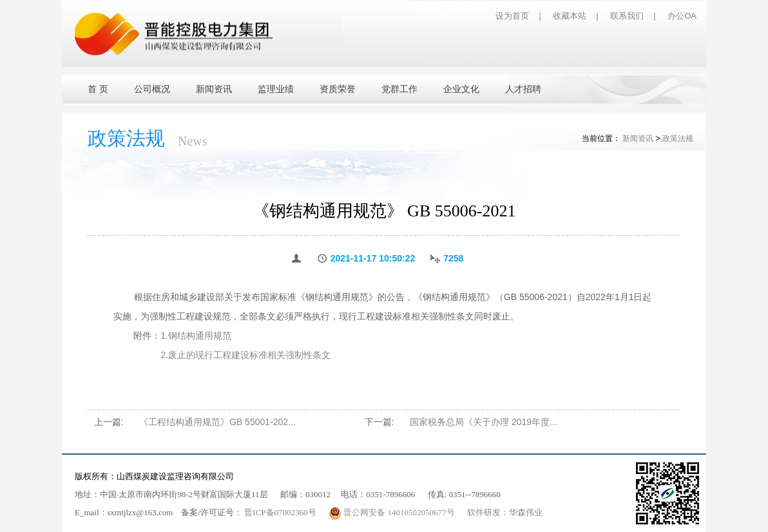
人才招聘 (523, 89)
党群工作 (399, 89)
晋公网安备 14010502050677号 (393, 512)
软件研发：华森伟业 (505, 512)
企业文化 (461, 89)
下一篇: (379, 422)
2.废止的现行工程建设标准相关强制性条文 (245, 355)
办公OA (682, 16)
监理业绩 (276, 89)
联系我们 (627, 16)
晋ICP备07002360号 (280, 512)
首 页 (98, 89)
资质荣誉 (338, 89)
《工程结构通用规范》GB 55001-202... (217, 422)
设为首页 (512, 16)
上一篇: (109, 422)
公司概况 (152, 89)
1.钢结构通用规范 (196, 336)
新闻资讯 (214, 89)
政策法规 (678, 138)
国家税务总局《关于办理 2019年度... (484, 422)
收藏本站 (570, 16)
